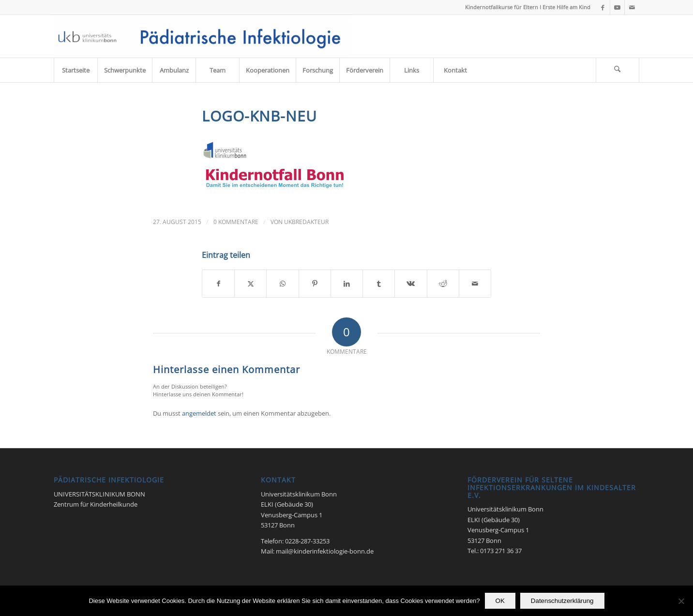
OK (500, 601)
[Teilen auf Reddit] (443, 284)
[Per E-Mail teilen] (475, 284)
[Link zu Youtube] (617, 7)
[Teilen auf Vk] (411, 284)
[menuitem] (75, 70)
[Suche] (618, 70)
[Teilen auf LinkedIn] (347, 284)
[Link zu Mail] (632, 7)
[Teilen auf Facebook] (218, 284)
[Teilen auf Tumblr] (379, 284)
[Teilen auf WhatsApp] (282, 284)
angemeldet (199, 413)
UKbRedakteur (306, 222)
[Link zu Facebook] (603, 7)
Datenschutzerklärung (562, 601)
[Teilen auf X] (250, 284)
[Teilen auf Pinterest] (315, 284)
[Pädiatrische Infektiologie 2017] (202, 36)
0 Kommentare (236, 222)
